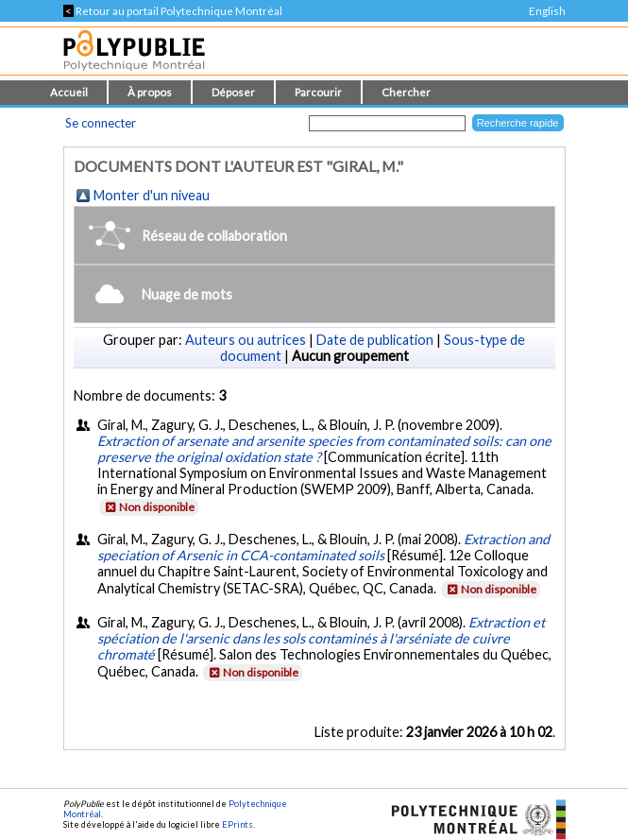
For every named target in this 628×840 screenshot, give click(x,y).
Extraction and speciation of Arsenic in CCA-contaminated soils (323, 547)
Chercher (406, 92)
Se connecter (101, 123)
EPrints (238, 824)
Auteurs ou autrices (246, 340)
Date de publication (375, 340)
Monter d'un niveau (152, 195)
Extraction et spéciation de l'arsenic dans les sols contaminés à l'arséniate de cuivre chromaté (321, 638)
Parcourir (318, 92)
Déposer (233, 92)
